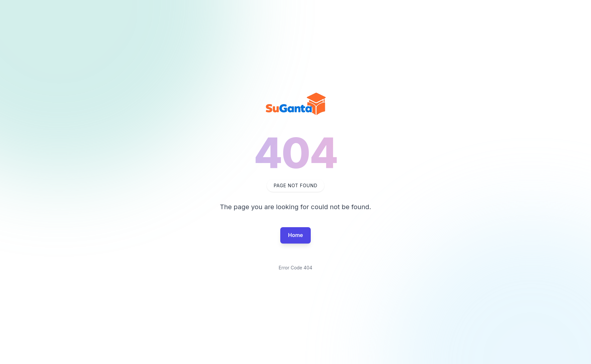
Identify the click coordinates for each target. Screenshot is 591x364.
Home (296, 235)
